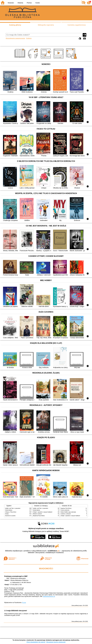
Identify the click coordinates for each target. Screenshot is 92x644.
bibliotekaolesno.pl (49, 596)
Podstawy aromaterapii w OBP (16, 576)
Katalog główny (15, 25)
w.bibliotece (53, 551)
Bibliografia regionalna (46, 25)
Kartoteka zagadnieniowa (77, 25)
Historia (20, 3)
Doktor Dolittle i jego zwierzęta (68, 512)
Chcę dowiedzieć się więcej (36, 642)
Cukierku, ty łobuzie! (66, 514)
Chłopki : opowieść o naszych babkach (43, 512)
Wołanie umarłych (37, 514)
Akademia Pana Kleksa (39, 516)
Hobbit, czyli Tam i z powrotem (13, 508)
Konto (38, 3)
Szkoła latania (9, 510)
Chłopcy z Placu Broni (11, 512)
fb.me (24, 602)
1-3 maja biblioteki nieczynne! (16, 611)
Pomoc (29, 3)
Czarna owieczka (65, 510)
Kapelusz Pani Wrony (66, 508)
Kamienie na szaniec (10, 516)
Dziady (7, 514)
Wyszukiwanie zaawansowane (15, 38)
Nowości (11, 3)
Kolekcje (29, 38)
